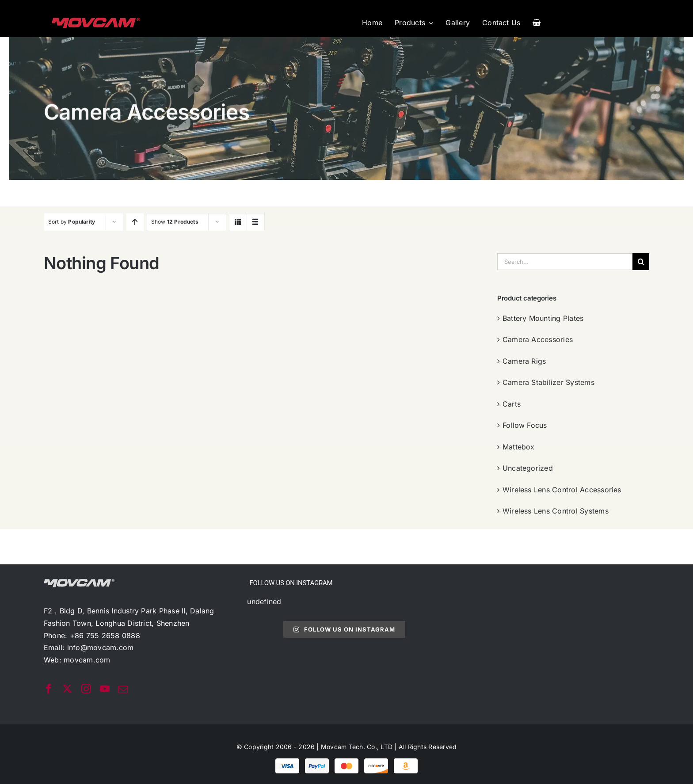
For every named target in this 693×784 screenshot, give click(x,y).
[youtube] (105, 689)
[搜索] (641, 262)
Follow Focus (525, 425)
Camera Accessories (538, 339)
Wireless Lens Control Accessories (562, 490)
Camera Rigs (524, 361)
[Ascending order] (135, 222)
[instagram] (86, 689)
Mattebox (519, 447)
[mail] (123, 689)
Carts (512, 404)
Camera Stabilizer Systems (548, 382)
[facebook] (49, 689)
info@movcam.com (101, 647)
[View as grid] (238, 222)
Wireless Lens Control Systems (556, 511)
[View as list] (256, 222)
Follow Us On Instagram (344, 629)
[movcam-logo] (96, 21)
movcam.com (87, 660)
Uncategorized (528, 468)
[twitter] (67, 689)
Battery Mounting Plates (543, 318)
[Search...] (565, 262)
